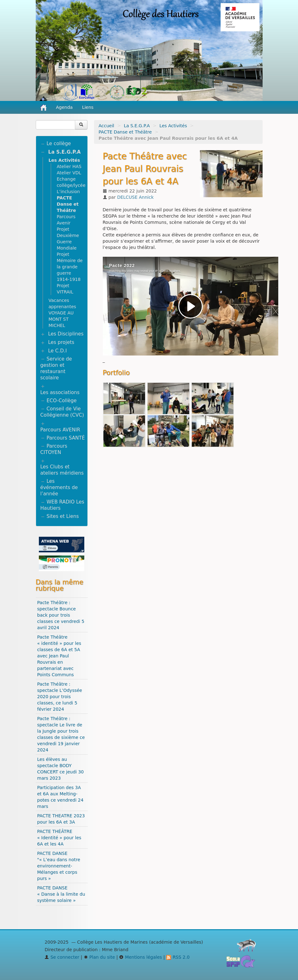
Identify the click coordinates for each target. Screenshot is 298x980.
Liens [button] (89, 107)
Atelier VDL (69, 173)
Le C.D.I (57, 351)
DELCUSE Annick (136, 197)
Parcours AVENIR (60, 430)
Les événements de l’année (59, 487)
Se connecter (62, 957)
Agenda (64, 107)
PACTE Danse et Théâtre (125, 132)
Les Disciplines (66, 334)
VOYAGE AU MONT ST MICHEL (61, 319)
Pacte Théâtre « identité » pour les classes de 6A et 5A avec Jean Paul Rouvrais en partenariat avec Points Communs (59, 656)
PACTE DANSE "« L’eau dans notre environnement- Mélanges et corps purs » (59, 866)
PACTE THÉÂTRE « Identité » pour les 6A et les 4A (59, 838)
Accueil (107, 126)
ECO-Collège (62, 401)
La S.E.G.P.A (137, 126)
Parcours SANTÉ (66, 438)
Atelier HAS (69, 166)
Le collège (59, 144)
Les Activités (173, 126)
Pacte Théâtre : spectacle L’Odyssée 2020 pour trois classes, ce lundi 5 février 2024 (60, 697)
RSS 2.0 (178, 957)
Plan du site (99, 957)
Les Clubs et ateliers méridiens (62, 470)
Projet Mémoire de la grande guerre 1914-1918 (70, 267)
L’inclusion (68, 192)
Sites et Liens (63, 516)
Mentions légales (140, 957)
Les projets (61, 342)
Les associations (60, 393)
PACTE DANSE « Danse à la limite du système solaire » (61, 894)
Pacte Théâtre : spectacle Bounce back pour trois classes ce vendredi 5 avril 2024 (61, 615)
